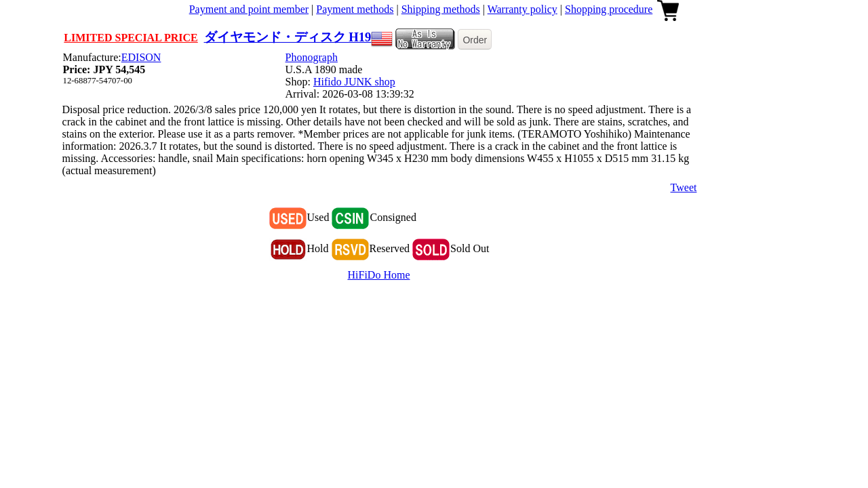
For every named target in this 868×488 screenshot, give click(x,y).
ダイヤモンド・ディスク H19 (288, 37)
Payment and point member (249, 9)
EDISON (141, 57)
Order (475, 40)
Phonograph (312, 57)
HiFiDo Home (379, 275)
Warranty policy (522, 9)
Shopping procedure (609, 9)
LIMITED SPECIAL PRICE (131, 38)
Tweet (684, 187)
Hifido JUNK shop (354, 82)
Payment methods (355, 9)
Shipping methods (441, 9)
